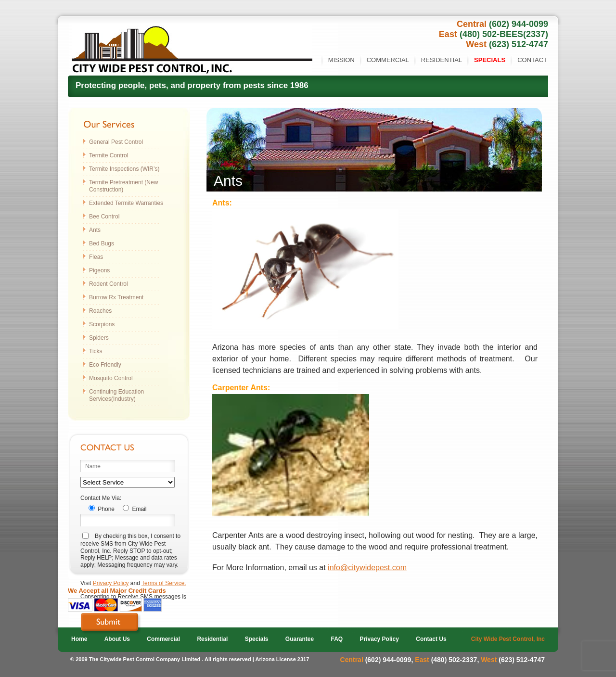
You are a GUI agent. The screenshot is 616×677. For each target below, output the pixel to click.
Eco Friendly (105, 365)
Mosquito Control (111, 378)
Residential (442, 60)
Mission (341, 60)
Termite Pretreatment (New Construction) (123, 186)
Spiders (99, 338)
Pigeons (99, 270)
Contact (532, 60)
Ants (95, 230)
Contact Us (431, 639)
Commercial (388, 60)
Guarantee (300, 639)
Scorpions (102, 324)
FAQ (337, 639)
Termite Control (109, 155)
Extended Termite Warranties (126, 203)
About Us (117, 639)
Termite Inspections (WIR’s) (124, 169)
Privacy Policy (111, 583)
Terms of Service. (164, 583)
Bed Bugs (102, 243)
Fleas (96, 257)
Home (79, 639)
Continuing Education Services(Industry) (116, 395)
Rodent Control (109, 284)
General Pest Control (116, 142)
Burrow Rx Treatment (116, 297)
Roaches (100, 311)
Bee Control (104, 217)
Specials (490, 60)
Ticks (96, 351)
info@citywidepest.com (367, 568)
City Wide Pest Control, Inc (508, 639)
